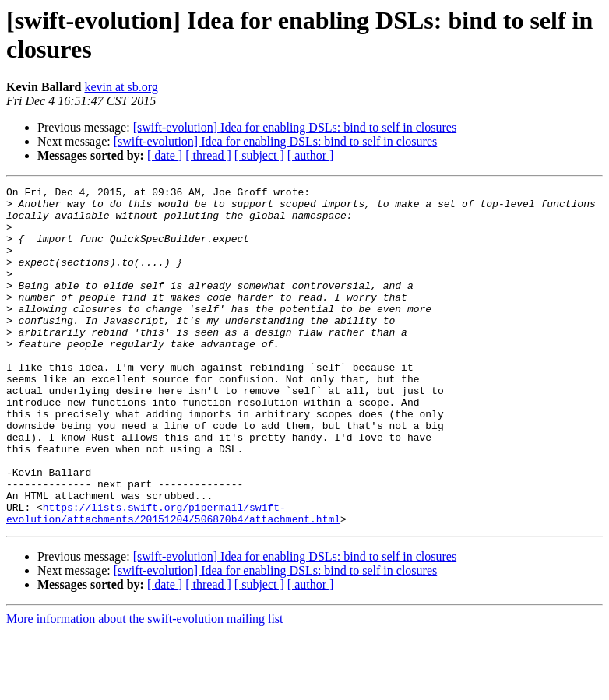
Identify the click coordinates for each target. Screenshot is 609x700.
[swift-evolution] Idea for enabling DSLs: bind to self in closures (295, 127)
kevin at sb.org (121, 87)
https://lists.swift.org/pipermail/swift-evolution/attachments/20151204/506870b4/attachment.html (173, 579)
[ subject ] (259, 155)
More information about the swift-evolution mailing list (145, 686)
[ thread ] (208, 155)
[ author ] (311, 155)
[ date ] (165, 155)
